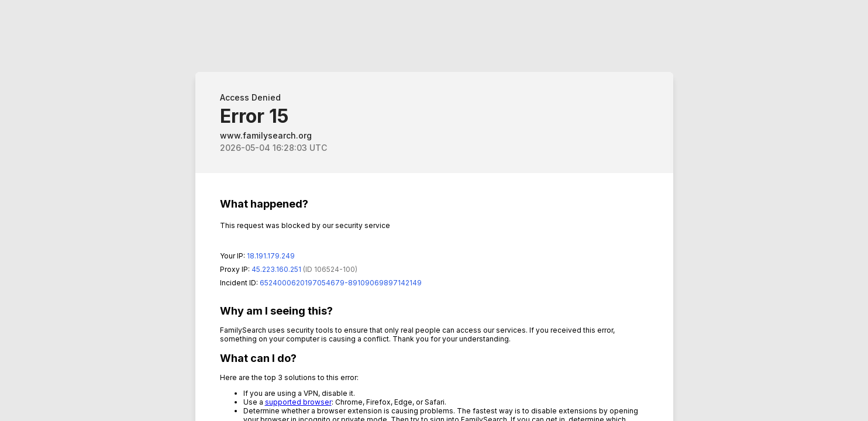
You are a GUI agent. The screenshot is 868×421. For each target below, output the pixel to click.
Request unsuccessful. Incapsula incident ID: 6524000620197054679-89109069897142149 (434, 210)
